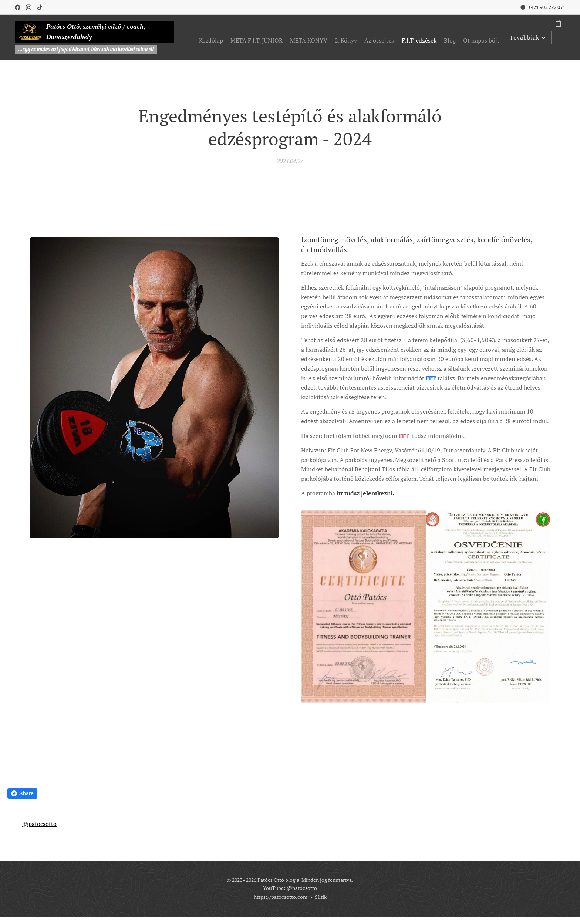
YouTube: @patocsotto (290, 888)
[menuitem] (251, 37)
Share (22, 793)
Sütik (321, 897)
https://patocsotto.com (281, 897)
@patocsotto (39, 824)
